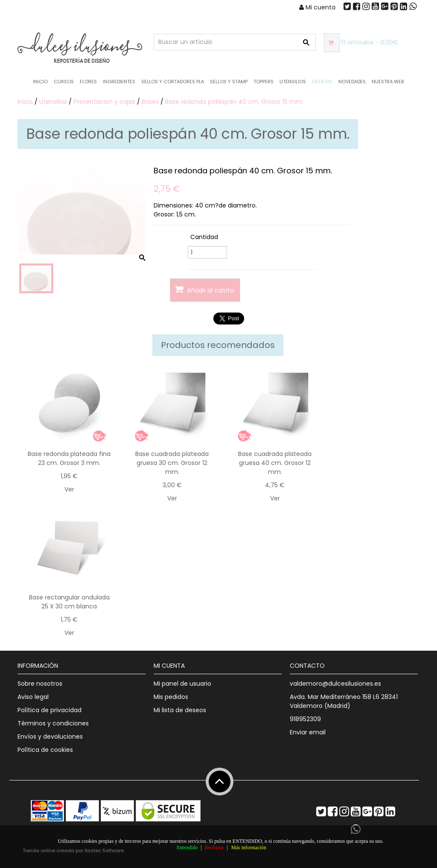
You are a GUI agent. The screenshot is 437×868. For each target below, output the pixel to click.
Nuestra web (388, 82)
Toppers (264, 82)
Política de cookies (45, 750)
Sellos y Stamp (229, 82)
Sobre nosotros (40, 684)
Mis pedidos (171, 697)
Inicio (40, 82)
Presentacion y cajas (104, 102)
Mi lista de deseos (180, 710)
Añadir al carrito (204, 290)
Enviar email (308, 732)
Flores (88, 82)
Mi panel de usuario (182, 684)
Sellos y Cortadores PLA (173, 82)
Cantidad (204, 237)
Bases (150, 102)
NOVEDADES (352, 82)
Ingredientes (119, 82)
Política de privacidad (50, 710)
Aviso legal (33, 697)
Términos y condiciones (53, 723)
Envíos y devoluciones (50, 736)
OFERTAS (322, 82)
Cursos (64, 82)
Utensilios (293, 82)
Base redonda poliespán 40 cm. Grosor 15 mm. (234, 102)
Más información (249, 848)
